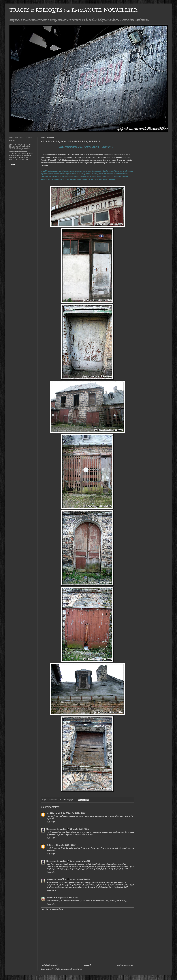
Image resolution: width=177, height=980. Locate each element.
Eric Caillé (52, 898)
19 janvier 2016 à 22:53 (66, 845)
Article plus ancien (125, 965)
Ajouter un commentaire (52, 909)
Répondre (51, 822)
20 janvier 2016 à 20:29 (67, 898)
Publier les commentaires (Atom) (68, 969)
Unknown (51, 845)
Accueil (87, 965)
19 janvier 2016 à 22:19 (80, 829)
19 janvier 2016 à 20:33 (76, 813)
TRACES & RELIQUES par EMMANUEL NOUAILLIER (73, 10)
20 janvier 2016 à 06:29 (80, 861)
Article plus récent (50, 965)
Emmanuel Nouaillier (57, 829)
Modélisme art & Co (56, 813)
